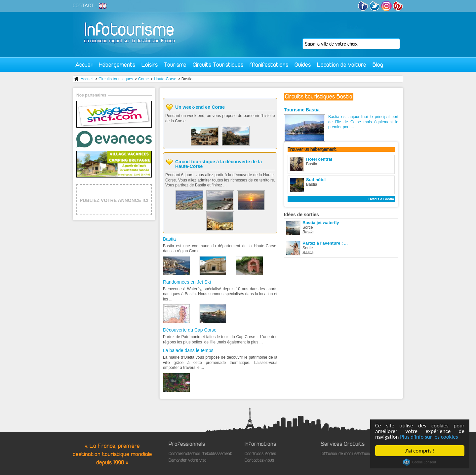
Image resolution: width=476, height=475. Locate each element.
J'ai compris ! (420, 451)
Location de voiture (342, 65)
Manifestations (269, 65)
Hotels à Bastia (381, 199)
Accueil (84, 65)
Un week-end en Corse (200, 107)
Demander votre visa (187, 460)
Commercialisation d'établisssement (200, 454)
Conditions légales (260, 454)
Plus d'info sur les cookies (429, 437)
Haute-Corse (165, 79)
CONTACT (83, 6)
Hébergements (117, 65)
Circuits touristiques (116, 79)
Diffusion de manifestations (346, 454)
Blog (378, 65)
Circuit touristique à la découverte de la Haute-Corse (218, 164)
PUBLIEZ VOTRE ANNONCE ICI (114, 200)
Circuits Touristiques (218, 65)
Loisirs (150, 65)
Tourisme (175, 65)
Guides (303, 65)
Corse (143, 79)
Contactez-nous (259, 460)
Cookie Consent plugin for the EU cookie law (420, 462)
